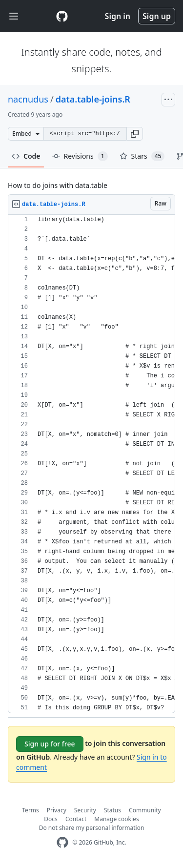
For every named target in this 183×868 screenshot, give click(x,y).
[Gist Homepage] (62, 16)
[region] (91, 464)
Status (112, 810)
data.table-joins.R (93, 99)
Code (26, 156)
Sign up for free (50, 744)
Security (85, 810)
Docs (51, 819)
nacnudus (28, 99)
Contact (76, 819)
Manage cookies (116, 819)
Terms (30, 810)
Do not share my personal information (92, 828)
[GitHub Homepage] (62, 842)
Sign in (118, 16)
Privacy (57, 810)
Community (145, 810)
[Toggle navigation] (14, 16)
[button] (135, 134)
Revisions (80, 156)
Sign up (157, 16)
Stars (142, 156)
